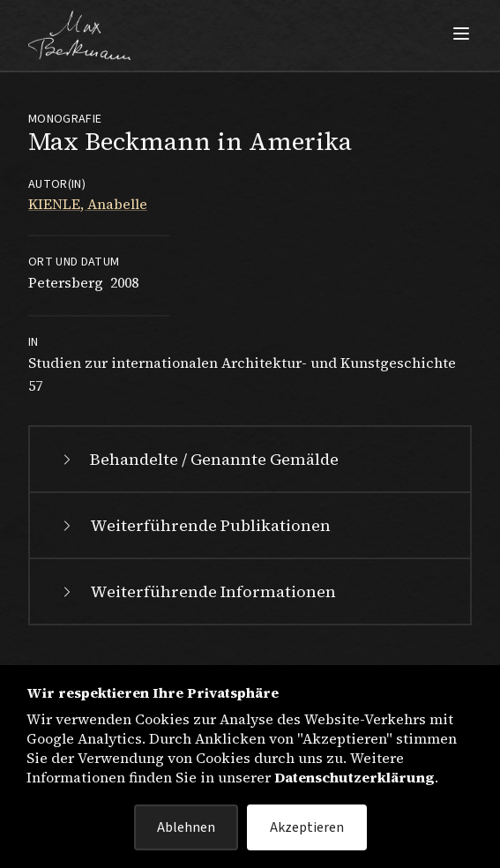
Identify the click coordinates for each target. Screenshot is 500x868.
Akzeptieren (307, 827)
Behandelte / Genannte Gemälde (198, 459)
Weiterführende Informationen (197, 591)
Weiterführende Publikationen (194, 525)
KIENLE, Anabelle (88, 204)
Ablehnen (186, 827)
